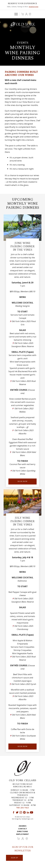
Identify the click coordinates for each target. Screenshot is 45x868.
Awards (23, 826)
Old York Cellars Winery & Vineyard (23, 25)
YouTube (32, 812)
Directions (22, 831)
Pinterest (24, 812)
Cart (23, 14)
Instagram (21, 812)
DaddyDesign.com (27, 819)
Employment (22, 834)
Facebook (14, 812)
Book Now (22, 746)
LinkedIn (28, 812)
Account (26, 14)
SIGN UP (14, 858)
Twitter (17, 812)
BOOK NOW (22, 481)
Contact (23, 829)
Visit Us (30, 14)
